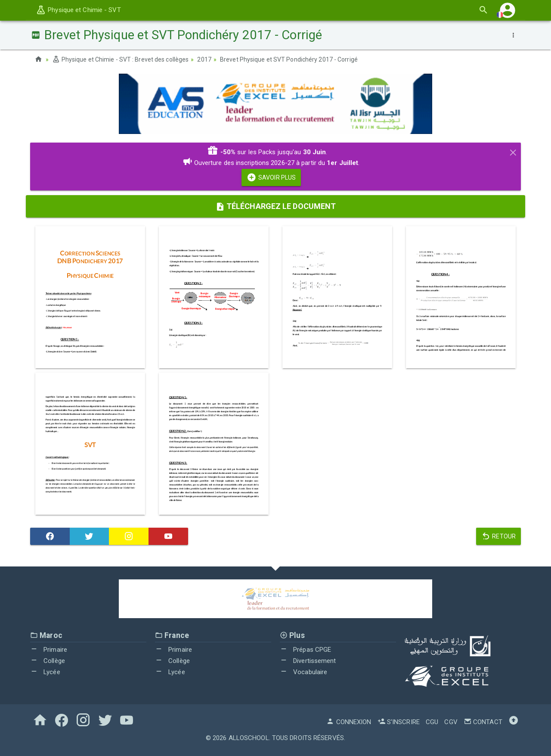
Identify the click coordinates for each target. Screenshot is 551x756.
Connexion (349, 722)
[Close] (513, 151)
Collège (48, 661)
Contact (483, 722)
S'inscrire (399, 722)
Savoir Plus (271, 177)
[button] (508, 10)
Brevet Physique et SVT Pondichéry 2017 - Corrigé (289, 59)
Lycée (45, 672)
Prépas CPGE (305, 650)
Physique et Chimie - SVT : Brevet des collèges (120, 59)
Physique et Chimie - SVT (78, 10)
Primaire (49, 650)
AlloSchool (249, 738)
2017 (204, 59)
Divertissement (308, 661)
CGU (432, 722)
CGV (451, 722)
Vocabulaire (303, 672)
